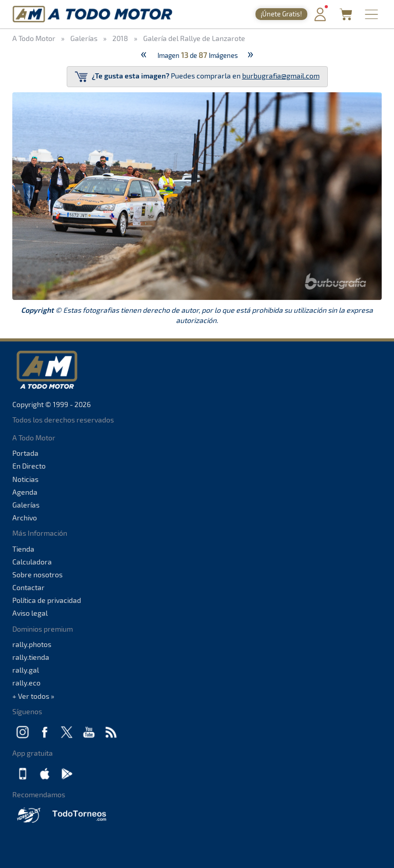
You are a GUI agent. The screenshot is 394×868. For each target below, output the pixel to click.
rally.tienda (31, 657)
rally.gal (26, 670)
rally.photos (32, 644)
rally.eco (26, 683)
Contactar (28, 587)
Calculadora (32, 562)
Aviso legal (30, 613)
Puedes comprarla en (197, 77)
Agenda (25, 492)
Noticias (25, 479)
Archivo (25, 518)
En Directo (29, 466)
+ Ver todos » (33, 696)
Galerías (26, 505)
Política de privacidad (47, 600)
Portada (25, 453)
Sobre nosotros (37, 574)
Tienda (23, 549)
